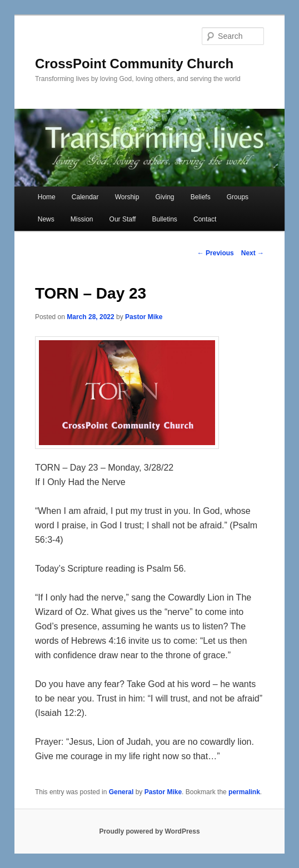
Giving (165, 197)
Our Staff (123, 219)
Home (47, 197)
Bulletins (165, 219)
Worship (127, 197)
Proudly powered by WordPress (149, 831)
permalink (244, 792)
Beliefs (201, 197)
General (121, 792)
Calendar (85, 197)
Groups (238, 197)
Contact (205, 219)
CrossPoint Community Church (134, 64)
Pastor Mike (144, 317)
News (46, 219)
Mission (82, 219)
